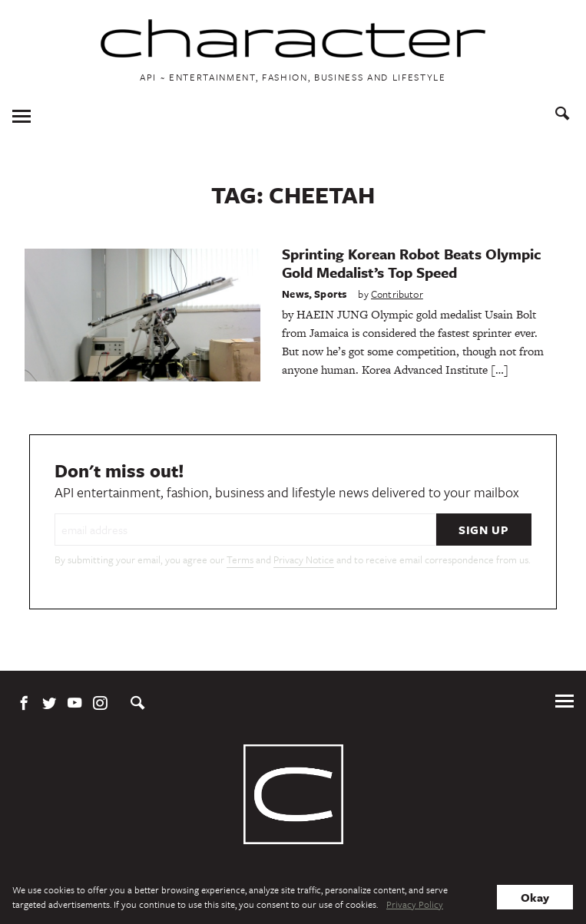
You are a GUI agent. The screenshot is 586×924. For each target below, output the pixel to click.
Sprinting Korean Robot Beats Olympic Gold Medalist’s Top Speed (412, 263)
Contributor (397, 294)
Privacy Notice (304, 559)
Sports (330, 294)
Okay (535, 897)
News (295, 294)
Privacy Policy (415, 904)
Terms (240, 559)
